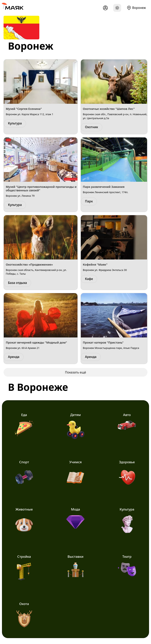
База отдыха (17, 283)
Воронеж (139, 8)
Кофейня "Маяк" (95, 264)
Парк (89, 201)
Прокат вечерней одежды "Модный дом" (36, 342)
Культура (15, 123)
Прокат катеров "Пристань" (103, 342)
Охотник (91, 127)
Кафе (89, 279)
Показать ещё (75, 372)
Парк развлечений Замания (104, 187)
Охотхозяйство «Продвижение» (29, 264)
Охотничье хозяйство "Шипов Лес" (109, 109)
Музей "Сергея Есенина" (24, 109)
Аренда (14, 357)
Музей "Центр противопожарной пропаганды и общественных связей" (41, 188)
